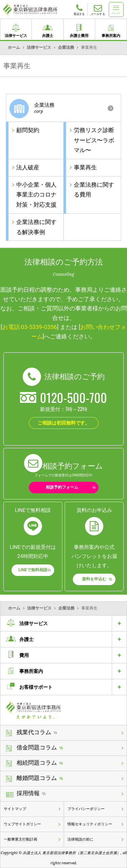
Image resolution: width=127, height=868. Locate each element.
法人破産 (28, 168)
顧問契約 (28, 130)
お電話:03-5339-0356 (30, 327)
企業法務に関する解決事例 (36, 227)
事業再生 (85, 168)
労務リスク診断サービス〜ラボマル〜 (94, 140)
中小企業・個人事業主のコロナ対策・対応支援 (36, 195)
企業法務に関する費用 (94, 190)
